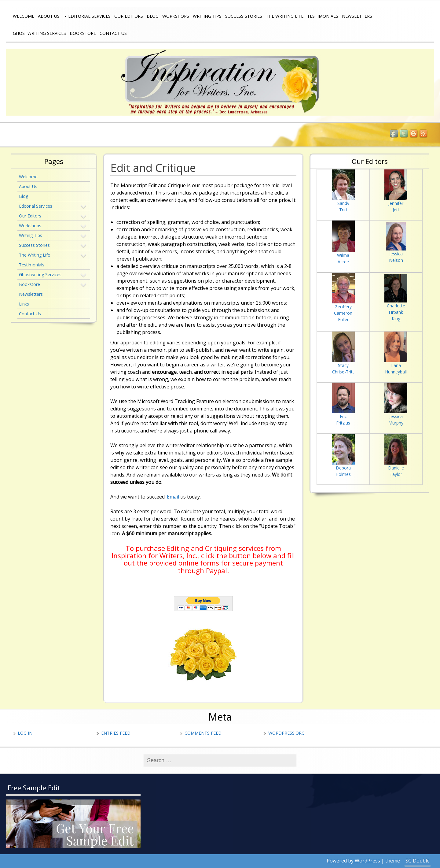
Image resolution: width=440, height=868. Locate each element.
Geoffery (343, 307)
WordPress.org (286, 733)
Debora (343, 468)
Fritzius (343, 423)
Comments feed (203, 733)
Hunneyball (396, 372)
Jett (396, 210)
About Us (49, 16)
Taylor (396, 474)
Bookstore (83, 33)
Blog (153, 16)
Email (173, 497)
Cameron (343, 313)
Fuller (343, 319)
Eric (343, 416)
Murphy (396, 423)
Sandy (343, 203)
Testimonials (323, 16)
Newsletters (357, 16)
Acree (343, 262)
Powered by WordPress (353, 861)
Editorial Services (89, 16)
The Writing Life (285, 16)
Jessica (396, 254)
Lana (396, 365)
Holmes (343, 474)
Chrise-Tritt (343, 372)
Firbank (396, 312)
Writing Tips (207, 16)
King (396, 319)
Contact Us (113, 33)
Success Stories (244, 16)
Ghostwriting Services (39, 33)
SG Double (418, 861)
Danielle (396, 468)
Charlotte (396, 306)
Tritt (343, 210)
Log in (25, 733)
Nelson (396, 260)
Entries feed (116, 733)
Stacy (343, 365)
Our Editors (129, 16)
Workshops (176, 16)
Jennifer (396, 203)
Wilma (343, 255)
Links (24, 304)
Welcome (24, 16)
